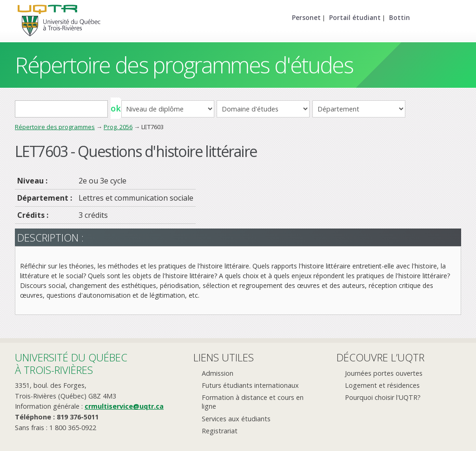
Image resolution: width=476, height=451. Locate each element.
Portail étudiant (355, 17)
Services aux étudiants (236, 419)
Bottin (400, 17)
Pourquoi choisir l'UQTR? (383, 397)
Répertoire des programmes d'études (184, 65)
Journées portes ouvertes (384, 373)
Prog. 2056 (118, 127)
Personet (306, 17)
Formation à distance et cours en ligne (253, 402)
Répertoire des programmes (55, 127)
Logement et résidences (382, 385)
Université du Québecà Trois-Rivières (71, 363)
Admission (218, 373)
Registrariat (220, 431)
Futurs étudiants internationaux (250, 385)
